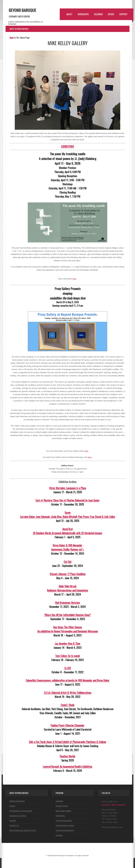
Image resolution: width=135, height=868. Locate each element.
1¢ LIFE (68, 668)
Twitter (114, 805)
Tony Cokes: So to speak (67, 656)
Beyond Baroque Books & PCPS (23, 830)
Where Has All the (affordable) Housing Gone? (68, 615)
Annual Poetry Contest (65, 825)
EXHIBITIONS (68, 146)
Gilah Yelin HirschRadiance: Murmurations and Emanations (68, 588)
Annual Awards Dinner (65, 830)
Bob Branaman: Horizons (68, 602)
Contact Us (14, 825)
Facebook (106, 805)
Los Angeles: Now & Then (67, 643)
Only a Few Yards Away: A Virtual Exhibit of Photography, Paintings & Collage (67, 742)
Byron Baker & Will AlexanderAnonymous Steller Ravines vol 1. (67, 547)
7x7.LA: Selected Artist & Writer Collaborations (68, 693)
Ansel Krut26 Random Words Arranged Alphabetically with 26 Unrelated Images (67, 531)
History (12, 806)
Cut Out (68, 562)
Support (123, 14)
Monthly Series (62, 806)
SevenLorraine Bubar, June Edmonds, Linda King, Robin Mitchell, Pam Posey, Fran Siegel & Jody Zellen (67, 515)
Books (111, 14)
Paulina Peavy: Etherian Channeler (67, 725)
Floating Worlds (67, 756)
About (69, 14)
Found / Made (68, 705)
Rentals (13, 821)
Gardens (59, 835)
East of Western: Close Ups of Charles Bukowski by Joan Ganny (67, 500)
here (74, 279)
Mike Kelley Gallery (64, 811)
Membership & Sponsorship (21, 811)
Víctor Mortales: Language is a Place (68, 488)
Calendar (98, 14)
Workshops (83, 14)
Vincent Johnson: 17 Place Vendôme (68, 574)
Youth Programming (64, 821)
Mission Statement (17, 801)
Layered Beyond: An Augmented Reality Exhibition (67, 766)
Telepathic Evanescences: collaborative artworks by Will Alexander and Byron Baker (67, 680)
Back (12, 38)
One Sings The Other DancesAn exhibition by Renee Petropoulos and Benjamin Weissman (68, 629)
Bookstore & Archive (18, 816)
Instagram (121, 805)
